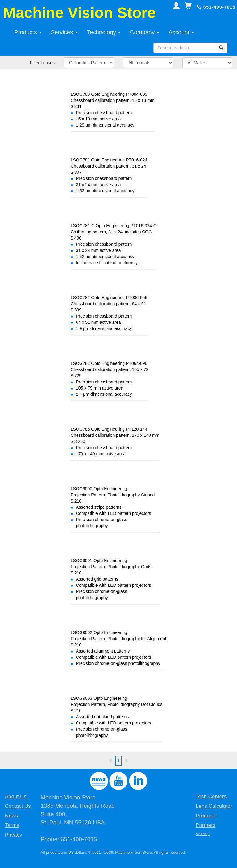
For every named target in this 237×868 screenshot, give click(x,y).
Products (28, 32)
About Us (16, 797)
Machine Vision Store (79, 13)
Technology (104, 32)
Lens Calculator (214, 806)
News (12, 816)
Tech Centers (211, 797)
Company (145, 32)
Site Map (203, 834)
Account (181, 32)
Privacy (14, 835)
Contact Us (18, 806)
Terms (12, 825)
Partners (206, 825)
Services (64, 32)
